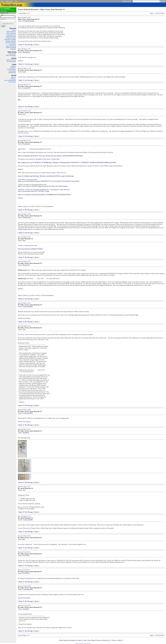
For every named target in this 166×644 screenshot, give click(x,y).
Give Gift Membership (10, 80)
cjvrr (24, 114)
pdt (24, 539)
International (13, 44)
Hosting (14, 58)
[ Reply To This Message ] (26, 45)
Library (14, 65)
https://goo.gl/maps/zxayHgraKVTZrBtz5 (30, 249)
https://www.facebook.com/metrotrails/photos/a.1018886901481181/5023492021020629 (44, 195)
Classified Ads (12, 73)
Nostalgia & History (11, 38)
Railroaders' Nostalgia (10, 40)
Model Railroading (11, 46)
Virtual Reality (12, 71)
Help (16, 1)
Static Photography (11, 55)
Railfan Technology (11, 48)
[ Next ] (162, 13)
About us (13, 77)
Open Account (9, 1)
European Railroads (11, 43)
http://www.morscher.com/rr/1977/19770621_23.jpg (33, 191)
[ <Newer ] (114, 640)
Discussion (13, 28)
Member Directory (11, 60)
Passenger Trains (11, 35)
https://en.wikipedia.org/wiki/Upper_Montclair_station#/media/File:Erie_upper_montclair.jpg (46, 176)
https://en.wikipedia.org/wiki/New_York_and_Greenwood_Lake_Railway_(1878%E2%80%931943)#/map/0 (50, 156)
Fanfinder (13, 66)
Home (2, 1)
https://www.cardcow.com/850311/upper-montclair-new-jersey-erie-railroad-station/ (43, 186)
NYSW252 (26, 555)
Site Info (14, 75)
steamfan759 (27, 88)
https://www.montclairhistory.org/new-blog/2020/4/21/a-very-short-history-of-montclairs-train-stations (48, 181)
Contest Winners (11, 69)
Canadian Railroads (11, 41)
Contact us (13, 79)
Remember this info (8, 24)
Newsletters (13, 68)
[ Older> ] (120, 640)
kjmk (24, 72)
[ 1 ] (156, 13)
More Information (11, 62)
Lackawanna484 (28, 307)
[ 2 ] (158, 13)
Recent (14, 30)
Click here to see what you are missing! (7, 10)
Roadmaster (26, 52)
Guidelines (13, 49)
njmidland (26, 433)
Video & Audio (12, 54)
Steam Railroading (11, 36)
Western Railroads (11, 32)
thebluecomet (27, 218)
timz (24, 240)
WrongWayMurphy (29, 21)
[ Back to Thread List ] (103, 640)
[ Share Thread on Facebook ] (68, 640)
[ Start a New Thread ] (90, 640)
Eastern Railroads (11, 33)
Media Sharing (12, 52)
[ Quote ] (37, 45)
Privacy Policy (12, 82)
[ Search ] (80, 640)
